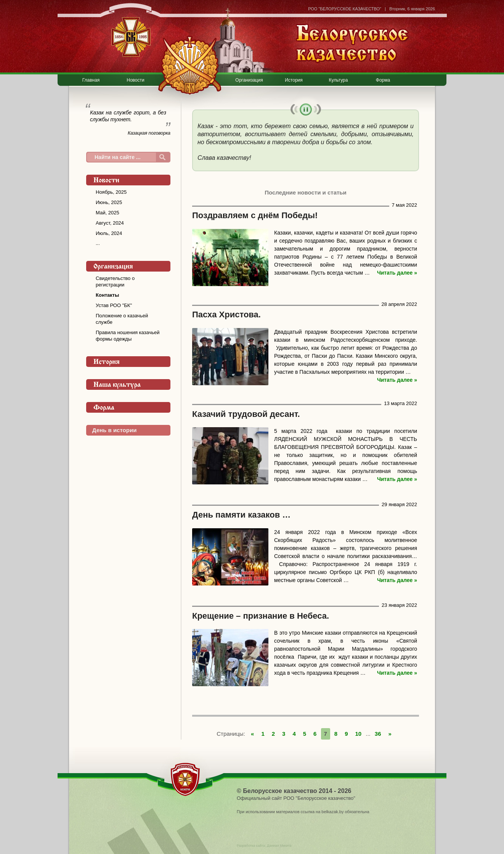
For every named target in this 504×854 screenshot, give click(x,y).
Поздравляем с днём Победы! (255, 215)
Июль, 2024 (109, 233)
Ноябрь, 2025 (111, 192)
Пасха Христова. (226, 314)
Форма (383, 80)
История (294, 80)
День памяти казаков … (241, 515)
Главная (91, 80)
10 (358, 734)
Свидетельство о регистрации (115, 281)
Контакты (107, 295)
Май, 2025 (108, 213)
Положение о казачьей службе (122, 319)
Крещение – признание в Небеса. (261, 616)
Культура (339, 80)
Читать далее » (397, 273)
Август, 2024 (110, 223)
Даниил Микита (279, 846)
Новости (135, 80)
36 (378, 734)
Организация (249, 80)
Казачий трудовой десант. (246, 414)
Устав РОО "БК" (114, 305)
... (98, 243)
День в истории (115, 430)
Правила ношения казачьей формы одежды (128, 336)
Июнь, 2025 (109, 202)
